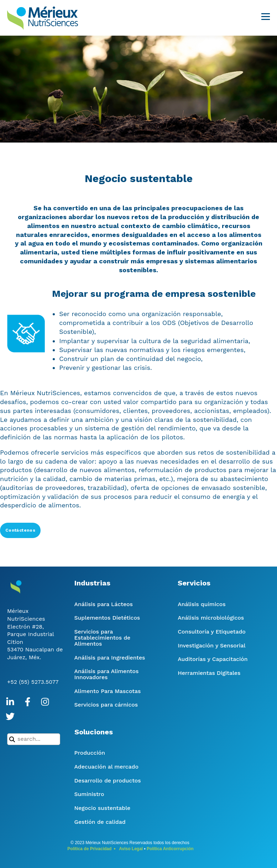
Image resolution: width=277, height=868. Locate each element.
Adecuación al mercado (106, 767)
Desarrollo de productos (108, 781)
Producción (90, 753)
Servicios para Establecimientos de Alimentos (103, 638)
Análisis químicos (202, 604)
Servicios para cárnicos (106, 705)
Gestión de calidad (100, 822)
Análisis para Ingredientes (110, 658)
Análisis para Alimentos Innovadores (107, 674)
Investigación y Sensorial (211, 645)
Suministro (89, 794)
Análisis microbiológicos (211, 618)
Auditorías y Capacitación (213, 659)
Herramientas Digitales (209, 673)
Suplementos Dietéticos (107, 618)
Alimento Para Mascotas (108, 691)
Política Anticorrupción (170, 849)
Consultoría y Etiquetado (211, 632)
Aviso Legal (131, 849)
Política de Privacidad (89, 849)
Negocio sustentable (103, 808)
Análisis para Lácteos (104, 604)
